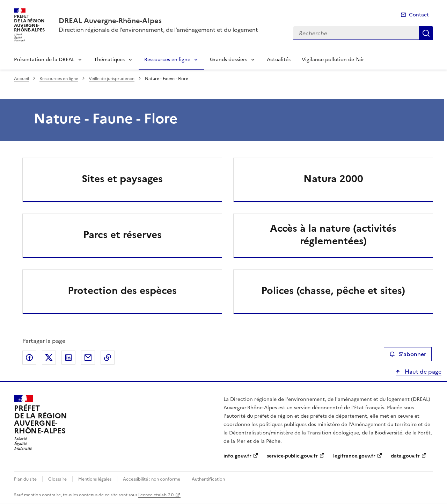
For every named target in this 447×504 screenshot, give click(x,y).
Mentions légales (95, 479)
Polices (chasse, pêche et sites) (333, 290)
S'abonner (408, 354)
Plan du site (25, 479)
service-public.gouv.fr (292, 456)
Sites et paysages (122, 179)
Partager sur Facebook (29, 358)
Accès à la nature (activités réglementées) (333, 235)
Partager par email (88, 358)
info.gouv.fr (237, 456)
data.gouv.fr (405, 456)
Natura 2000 (333, 179)
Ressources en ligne (167, 60)
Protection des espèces (122, 290)
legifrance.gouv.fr (354, 456)
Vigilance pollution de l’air (333, 60)
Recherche (426, 33)
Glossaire (57, 479)
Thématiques (109, 60)
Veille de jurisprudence (112, 79)
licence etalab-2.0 (156, 495)
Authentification (208, 479)
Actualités (279, 60)
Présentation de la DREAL (44, 60)
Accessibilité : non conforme (152, 479)
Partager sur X (49, 358)
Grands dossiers (229, 60)
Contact (419, 15)
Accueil (21, 79)
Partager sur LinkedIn (68, 358)
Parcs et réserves (122, 235)
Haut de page (422, 372)
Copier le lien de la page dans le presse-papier (108, 358)
